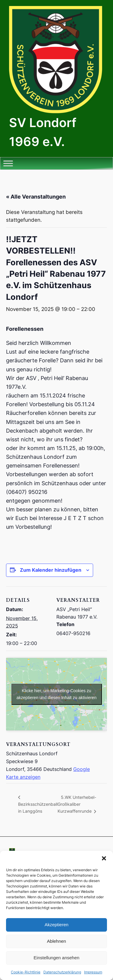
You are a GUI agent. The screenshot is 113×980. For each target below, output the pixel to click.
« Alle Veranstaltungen (36, 197)
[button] (104, 858)
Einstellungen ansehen (57, 958)
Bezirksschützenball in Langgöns (38, 808)
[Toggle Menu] (8, 163)
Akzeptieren (56, 925)
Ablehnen (56, 941)
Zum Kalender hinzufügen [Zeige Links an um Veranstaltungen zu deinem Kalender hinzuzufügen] (51, 570)
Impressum (93, 972)
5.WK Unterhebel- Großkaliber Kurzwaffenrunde (77, 804)
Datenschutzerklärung (62, 972)
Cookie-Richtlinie (26, 972)
